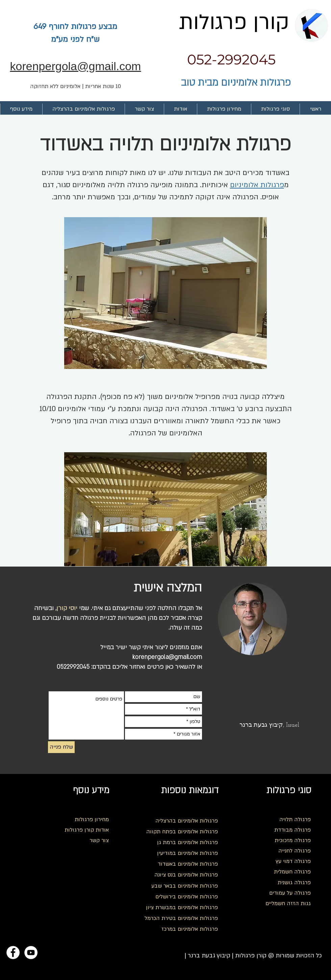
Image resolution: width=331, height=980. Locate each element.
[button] (275, 109)
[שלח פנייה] (61, 747)
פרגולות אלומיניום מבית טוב (236, 83)
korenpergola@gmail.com (167, 657)
